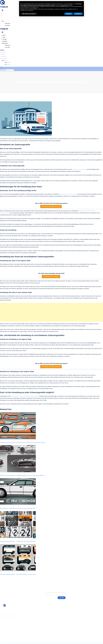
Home (4, 13)
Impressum (5, 626)
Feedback (5, 19)
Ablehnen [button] (69, 14)
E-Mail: (41, 594)
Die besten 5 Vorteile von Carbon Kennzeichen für (18, 508)
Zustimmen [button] (78, 14)
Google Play (13, 615)
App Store (4, 615)
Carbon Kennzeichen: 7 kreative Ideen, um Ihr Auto (18, 574)
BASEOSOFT (10, 643)
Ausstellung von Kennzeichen (79, 169)
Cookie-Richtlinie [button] (64, 5)
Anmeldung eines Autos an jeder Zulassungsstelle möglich (25, 396)
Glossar (4, 624)
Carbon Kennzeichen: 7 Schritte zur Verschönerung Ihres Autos (22, 442)
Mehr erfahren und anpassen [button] (29, 14)
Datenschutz (5, 628)
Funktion (4, 17)
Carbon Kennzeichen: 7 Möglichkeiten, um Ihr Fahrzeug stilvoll (22, 475)
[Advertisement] (51, 312)
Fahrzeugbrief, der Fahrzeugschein (68, 194)
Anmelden (62, 598)
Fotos (4, 15)
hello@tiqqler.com (8, 611)
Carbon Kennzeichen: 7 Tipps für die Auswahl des (18, 541)
